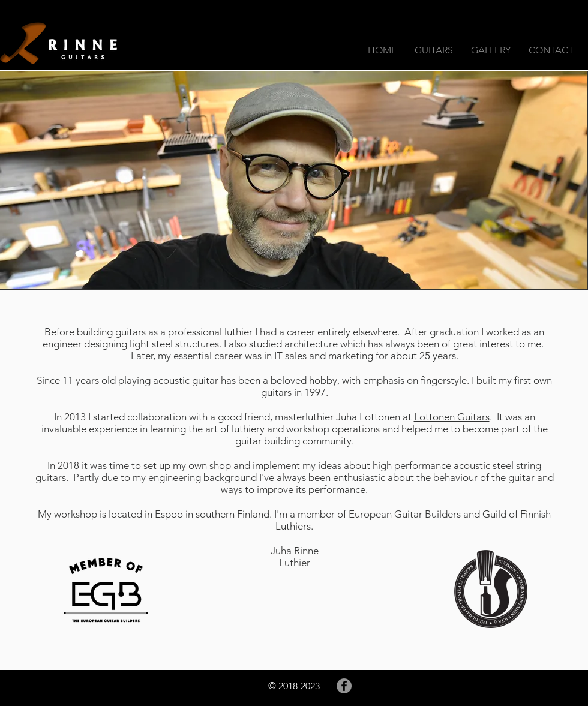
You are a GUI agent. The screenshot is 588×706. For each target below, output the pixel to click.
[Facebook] (344, 686)
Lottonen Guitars (452, 417)
